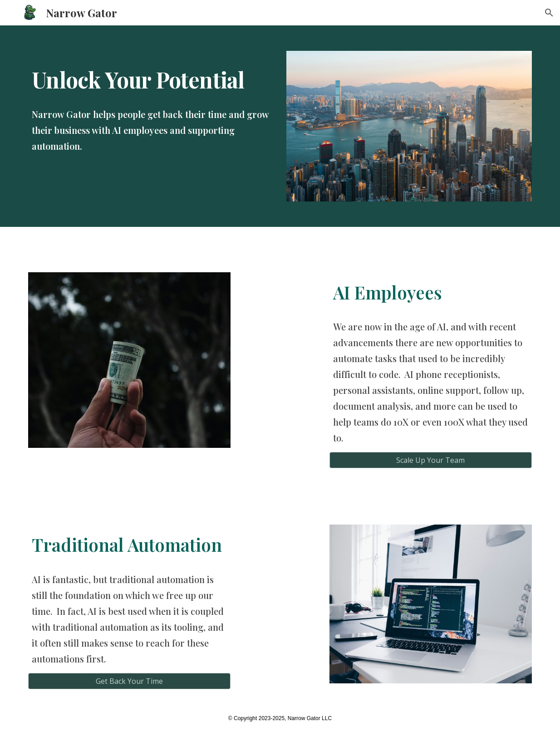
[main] (151, 75)
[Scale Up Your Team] (431, 460)
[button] (549, 13)
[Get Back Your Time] (129, 681)
